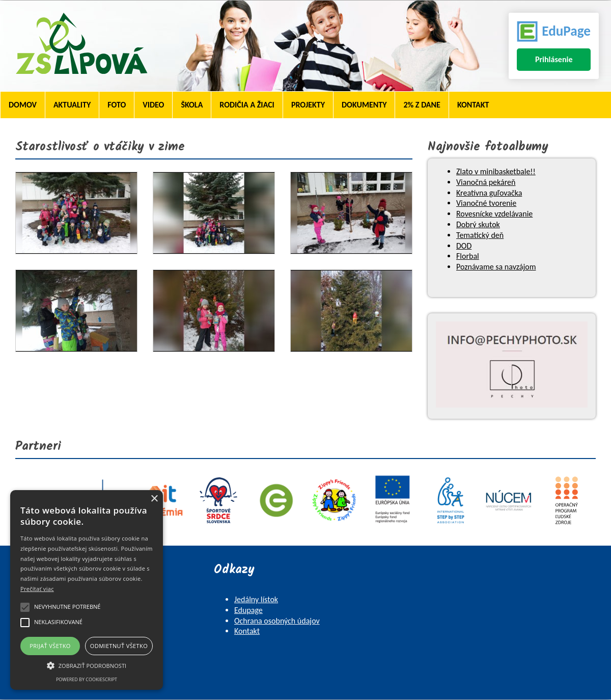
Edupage (248, 610)
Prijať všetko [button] (50, 646)
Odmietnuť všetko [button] (119, 646)
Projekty (308, 105)
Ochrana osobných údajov (277, 621)
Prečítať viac (37, 589)
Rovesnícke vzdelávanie (494, 214)
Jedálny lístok (256, 599)
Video (153, 105)
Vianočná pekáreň (486, 182)
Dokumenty (364, 105)
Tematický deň (480, 235)
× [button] (154, 499)
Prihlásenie (554, 59)
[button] (87, 665)
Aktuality (72, 105)
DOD (464, 246)
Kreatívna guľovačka (489, 193)
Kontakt (473, 105)
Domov (23, 105)
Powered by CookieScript (87, 679)
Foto (117, 105)
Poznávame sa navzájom (496, 267)
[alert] (87, 590)
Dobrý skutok (478, 224)
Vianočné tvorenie (486, 203)
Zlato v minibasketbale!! (496, 171)
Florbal (468, 256)
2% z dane (422, 105)
